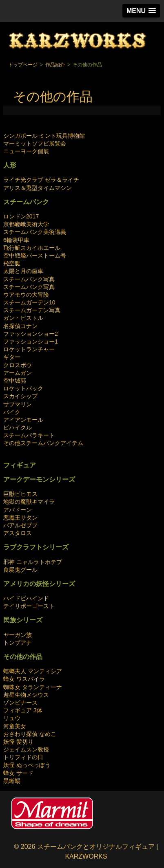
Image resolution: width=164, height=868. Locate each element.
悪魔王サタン (20, 518)
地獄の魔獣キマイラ (29, 502)
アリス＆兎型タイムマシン (38, 188)
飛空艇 (12, 263)
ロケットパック (23, 388)
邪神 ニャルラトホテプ (33, 562)
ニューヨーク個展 (26, 151)
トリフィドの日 (23, 757)
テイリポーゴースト (29, 606)
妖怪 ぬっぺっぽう (27, 765)
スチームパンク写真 (29, 279)
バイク (12, 412)
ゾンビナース (20, 703)
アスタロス (18, 533)
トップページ (23, 65)
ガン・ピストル (23, 318)
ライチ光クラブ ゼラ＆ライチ (41, 180)
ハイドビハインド (26, 598)
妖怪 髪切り (18, 742)
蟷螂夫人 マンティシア (33, 671)
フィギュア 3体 (23, 710)
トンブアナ (18, 643)
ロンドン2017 (21, 216)
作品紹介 (55, 65)
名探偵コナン (20, 326)
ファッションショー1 (31, 341)
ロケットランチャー (29, 349)
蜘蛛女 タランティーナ (33, 687)
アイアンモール (23, 420)
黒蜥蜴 (12, 781)
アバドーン (18, 510)
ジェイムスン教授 (26, 749)
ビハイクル (18, 427)
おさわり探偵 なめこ (30, 734)
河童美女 (15, 726)
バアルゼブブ (20, 525)
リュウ (12, 718)
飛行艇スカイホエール (32, 248)
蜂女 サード (18, 773)
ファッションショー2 (31, 334)
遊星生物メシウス (26, 695)
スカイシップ (20, 396)
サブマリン (18, 404)
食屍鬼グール (20, 570)
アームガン (18, 373)
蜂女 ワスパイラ (24, 679)
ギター (12, 357)
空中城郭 (15, 381)
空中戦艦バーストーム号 (35, 256)
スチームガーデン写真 (32, 310)
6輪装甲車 (16, 240)
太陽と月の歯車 (23, 271)
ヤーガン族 (18, 635)
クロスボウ (18, 365)
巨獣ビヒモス (20, 494)
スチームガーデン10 (29, 302)
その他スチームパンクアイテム (43, 443)
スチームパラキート (29, 435)
